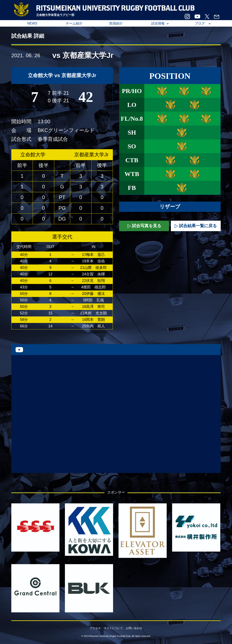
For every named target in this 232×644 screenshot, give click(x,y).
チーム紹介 (74, 23)
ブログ (200, 23)
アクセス (95, 628)
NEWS (32, 23)
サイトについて (113, 628)
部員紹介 (116, 23)
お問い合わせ (134, 628)
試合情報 (158, 23)
